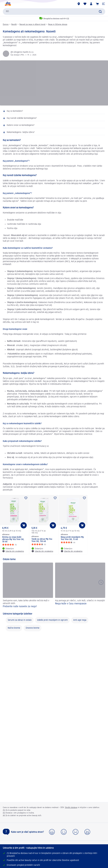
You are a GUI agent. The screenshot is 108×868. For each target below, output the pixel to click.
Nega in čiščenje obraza (58, 24)
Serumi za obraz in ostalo (20, 620)
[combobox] (54, 12)
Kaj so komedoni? (15, 111)
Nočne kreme (14, 628)
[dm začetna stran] (8, 4)
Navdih (14, 24)
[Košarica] (97, 4)
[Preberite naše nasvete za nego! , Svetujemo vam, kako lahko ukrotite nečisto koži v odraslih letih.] (28, 586)
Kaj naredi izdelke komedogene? (22, 118)
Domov (6, 24)
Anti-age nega (80, 620)
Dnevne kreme (33, 628)
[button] (103, 4)
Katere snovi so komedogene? (21, 125)
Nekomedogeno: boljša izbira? (21, 132)
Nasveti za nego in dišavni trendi (32, 24)
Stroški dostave (71, 807)
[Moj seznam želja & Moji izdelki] (85, 4)
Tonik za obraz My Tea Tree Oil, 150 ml (42, 540)
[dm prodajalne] (79, 4)
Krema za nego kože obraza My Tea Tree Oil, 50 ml (13, 539)
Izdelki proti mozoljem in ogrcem (52, 620)
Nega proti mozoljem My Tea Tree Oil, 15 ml (72, 538)
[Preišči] (100, 12)
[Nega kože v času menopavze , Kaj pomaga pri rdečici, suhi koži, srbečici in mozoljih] (80, 586)
